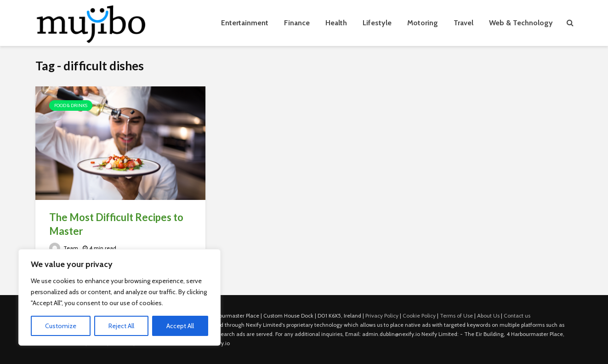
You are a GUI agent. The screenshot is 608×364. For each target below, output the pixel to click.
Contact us (517, 316)
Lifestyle (377, 23)
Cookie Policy (419, 316)
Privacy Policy (382, 316)
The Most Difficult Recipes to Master (116, 224)
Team (64, 248)
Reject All (121, 326)
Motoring (423, 23)
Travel (463, 23)
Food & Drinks (71, 105)
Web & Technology (521, 23)
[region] (119, 297)
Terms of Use (456, 316)
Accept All (180, 326)
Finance (297, 23)
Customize (61, 326)
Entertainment (245, 23)
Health (336, 23)
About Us (488, 316)
